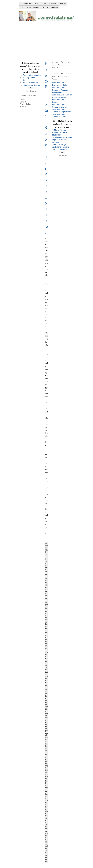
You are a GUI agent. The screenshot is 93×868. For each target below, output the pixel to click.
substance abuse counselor (46, 755)
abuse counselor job (46, 597)
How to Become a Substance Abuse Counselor (59, 100)
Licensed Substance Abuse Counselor (46, 831)
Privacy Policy (26, 104)
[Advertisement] (47, 39)
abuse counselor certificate (46, 576)
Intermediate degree (31, 85)
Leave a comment (46, 855)
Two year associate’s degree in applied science (62, 140)
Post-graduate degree (32, 75)
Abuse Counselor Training (46, 662)
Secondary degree (30, 82)
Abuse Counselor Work (46, 686)
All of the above (61, 149)
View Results (31, 91)
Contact (23, 102)
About (22, 100)
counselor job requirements (46, 732)
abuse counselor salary (46, 639)
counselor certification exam (46, 708)
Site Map (23, 106)
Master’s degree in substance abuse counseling (61, 132)
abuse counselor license (46, 619)
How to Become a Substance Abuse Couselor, (46, 795)
